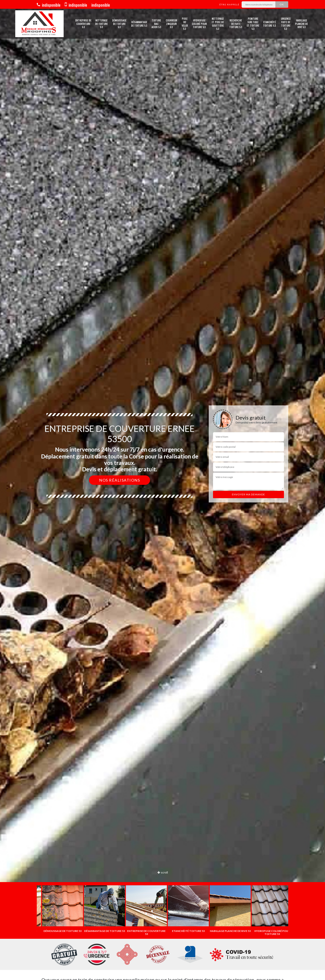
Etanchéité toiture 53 (270, 24)
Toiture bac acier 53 (156, 24)
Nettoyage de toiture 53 (101, 24)
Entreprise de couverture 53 (83, 24)
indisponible (49, 5)
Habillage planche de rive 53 (301, 24)
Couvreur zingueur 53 (171, 24)
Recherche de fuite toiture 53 (236, 24)
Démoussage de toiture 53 (119, 24)
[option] (58, 909)
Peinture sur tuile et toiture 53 (253, 24)
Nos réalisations (120, 480)
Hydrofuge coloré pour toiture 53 (199, 24)
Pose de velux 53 (185, 24)
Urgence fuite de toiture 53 (286, 24)
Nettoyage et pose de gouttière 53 (218, 24)
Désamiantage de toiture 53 (139, 24)
